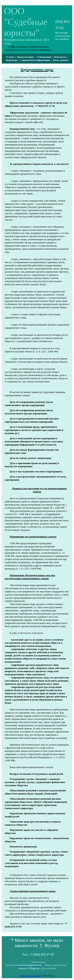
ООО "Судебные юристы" (30, 976)
